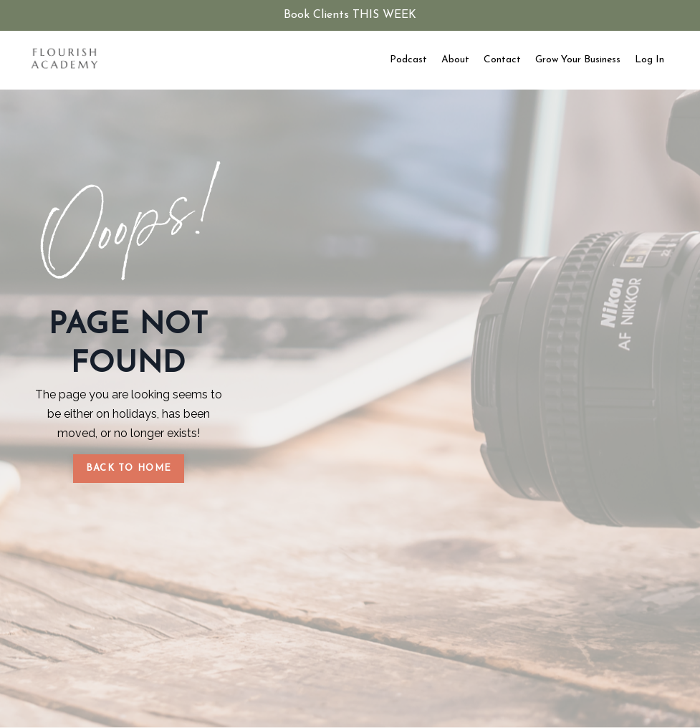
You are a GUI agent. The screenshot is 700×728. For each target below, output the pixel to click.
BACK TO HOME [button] (129, 468)
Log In (649, 60)
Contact (502, 60)
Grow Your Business (578, 60)
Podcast (408, 60)
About (455, 60)
